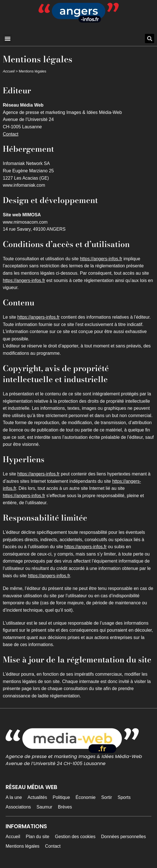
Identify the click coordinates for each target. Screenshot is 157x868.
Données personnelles (123, 837)
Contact (11, 134)
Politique (61, 797)
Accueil (9, 71)
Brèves (65, 807)
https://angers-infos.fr (101, 259)
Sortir (107, 797)
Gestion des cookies (75, 837)
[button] (7, 38)
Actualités (37, 797)
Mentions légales (23, 846)
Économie (86, 797)
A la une (14, 797)
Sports (124, 797)
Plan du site (38, 837)
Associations (18, 807)
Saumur (44, 807)
